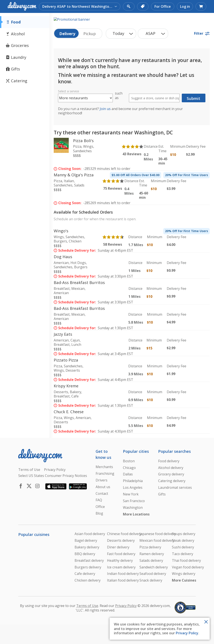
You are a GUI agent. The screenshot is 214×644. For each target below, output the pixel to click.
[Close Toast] (206, 621)
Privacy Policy (187, 633)
